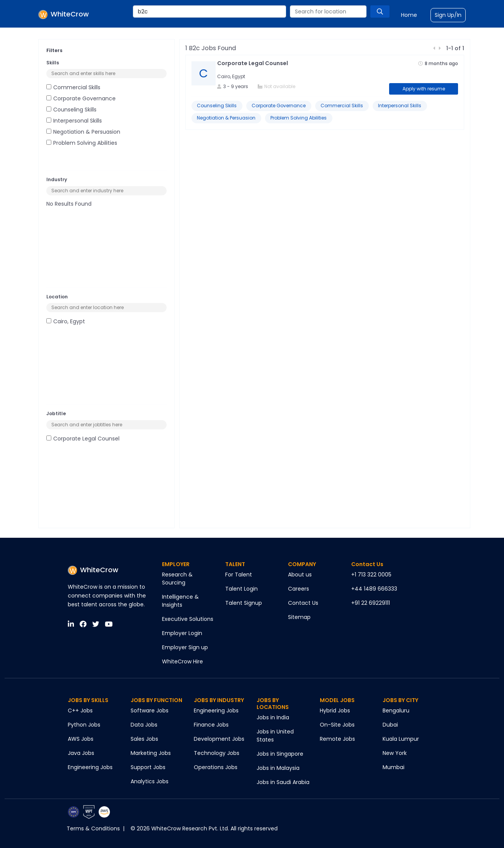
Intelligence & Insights (180, 601)
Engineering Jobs (90, 767)
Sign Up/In (448, 15)
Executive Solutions (188, 619)
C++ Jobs (80, 710)
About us (300, 575)
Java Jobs (81, 753)
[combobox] (209, 11)
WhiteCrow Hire (182, 661)
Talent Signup (244, 603)
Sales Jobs (144, 739)
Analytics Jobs (150, 781)
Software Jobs (150, 710)
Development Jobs (219, 739)
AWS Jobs (81, 739)
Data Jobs (144, 725)
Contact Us (303, 603)
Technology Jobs (217, 753)
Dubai (390, 725)
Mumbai (394, 767)
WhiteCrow (93, 570)
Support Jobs (148, 767)
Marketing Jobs (151, 753)
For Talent (239, 575)
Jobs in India (273, 717)
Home (409, 15)
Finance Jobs (211, 725)
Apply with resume (424, 89)
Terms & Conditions (93, 828)
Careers (299, 589)
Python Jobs (84, 725)
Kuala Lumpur (401, 739)
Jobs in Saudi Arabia (283, 782)
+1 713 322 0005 (371, 575)
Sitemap (299, 617)
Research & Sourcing (177, 579)
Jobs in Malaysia (278, 768)
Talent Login (241, 589)
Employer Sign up (185, 647)
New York (395, 753)
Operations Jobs (216, 767)
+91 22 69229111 (371, 603)
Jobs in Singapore (280, 754)
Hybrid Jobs (335, 710)
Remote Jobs (337, 739)
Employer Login (182, 633)
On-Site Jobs (337, 725)
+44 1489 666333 (374, 589)
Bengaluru (396, 710)
